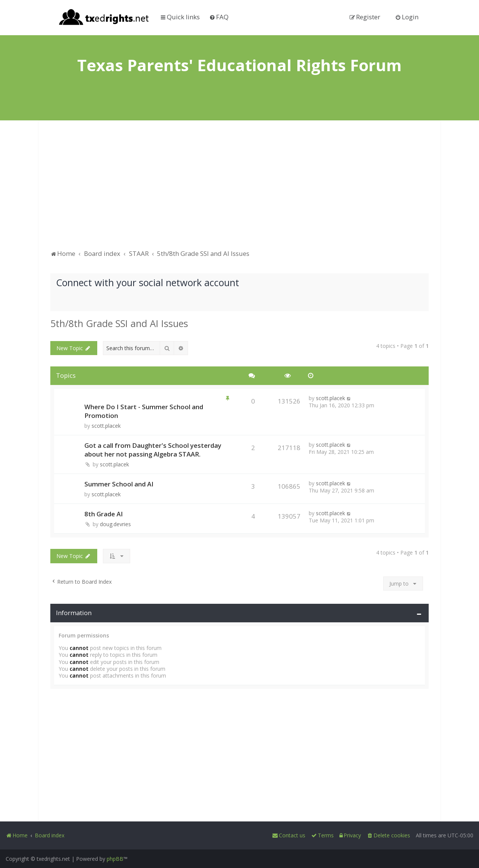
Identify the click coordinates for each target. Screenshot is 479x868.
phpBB (115, 859)
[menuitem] (219, 17)
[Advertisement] (239, 189)
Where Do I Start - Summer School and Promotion (144, 411)
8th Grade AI (104, 514)
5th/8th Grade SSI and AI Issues (119, 323)
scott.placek (106, 426)
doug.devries (115, 524)
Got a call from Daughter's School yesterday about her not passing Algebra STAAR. (153, 450)
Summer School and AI (119, 484)
